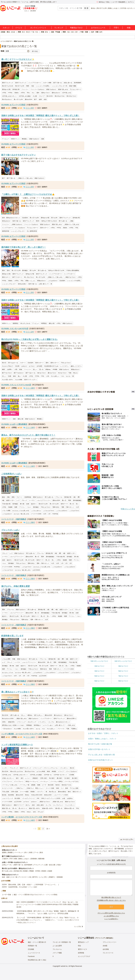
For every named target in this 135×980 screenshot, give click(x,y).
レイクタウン (65, 366)
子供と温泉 (6, 792)
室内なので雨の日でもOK (56, 270)
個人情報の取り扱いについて (111, 897)
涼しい (4, 376)
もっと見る (78, 926)
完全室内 (25, 218)
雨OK (38, 221)
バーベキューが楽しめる (10, 785)
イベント (19, 28)
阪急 (3, 497)
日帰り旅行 (44, 778)
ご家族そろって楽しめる (25, 178)
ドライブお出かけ (71, 771)
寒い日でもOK (34, 218)
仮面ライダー (10, 500)
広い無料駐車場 (32, 231)
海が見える (53, 792)
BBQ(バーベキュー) (32, 781)
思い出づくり (23, 808)
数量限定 (16, 323)
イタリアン (40, 792)
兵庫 (76, 32)
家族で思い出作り (35, 808)
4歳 (3, 500)
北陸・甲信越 (55, 32)
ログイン (131, 2)
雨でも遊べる (63, 221)
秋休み (27, 795)
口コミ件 (29, 108)
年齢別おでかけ (76, 28)
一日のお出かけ (7, 729)
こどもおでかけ (74, 510)
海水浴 (57, 785)
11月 (78, 507)
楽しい (35, 369)
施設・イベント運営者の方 (37, 942)
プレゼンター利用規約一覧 (62, 942)
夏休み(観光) (62, 792)
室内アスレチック (21, 83)
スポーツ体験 (47, 83)
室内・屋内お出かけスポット (11, 218)
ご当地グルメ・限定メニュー (35, 788)
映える (75, 373)
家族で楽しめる (63, 89)
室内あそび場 (30, 274)
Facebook (31, 956)
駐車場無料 (78, 83)
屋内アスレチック (8, 83)
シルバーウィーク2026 (61, 795)
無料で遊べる (19, 865)
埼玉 (37, 32)
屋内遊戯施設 (77, 500)
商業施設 (29, 725)
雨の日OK (50, 96)
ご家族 (71, 221)
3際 (79, 497)
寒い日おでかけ (29, 277)
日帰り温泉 (15, 792)
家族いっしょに (30, 281)
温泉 (58, 788)
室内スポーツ (44, 228)
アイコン (22, 507)
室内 (8, 270)
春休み (93, 8)
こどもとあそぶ (36, 510)
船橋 (39, 785)
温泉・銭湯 (6, 877)
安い (77, 504)
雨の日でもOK (102, 8)
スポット (6, 28)
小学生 (4, 93)
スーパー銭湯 (24, 792)
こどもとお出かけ (62, 510)
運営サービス (83, 949)
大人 (33, 93)
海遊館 (10, 507)
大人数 (35, 96)
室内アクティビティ (30, 380)
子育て (116, 28)
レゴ (18, 500)
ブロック (24, 500)
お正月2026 (36, 570)
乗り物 (22, 504)
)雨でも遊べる (15, 715)
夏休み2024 (28, 99)
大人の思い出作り (8, 380)
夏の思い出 (59, 808)
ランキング (59, 28)
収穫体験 (34, 859)
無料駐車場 (6, 231)
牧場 (31, 852)
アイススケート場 (25, 877)
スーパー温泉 (50, 788)
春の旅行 (75, 778)
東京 (23, 32)
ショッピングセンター (18, 231)
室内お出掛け (22, 284)
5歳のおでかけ (123, 671)
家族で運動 (73, 86)
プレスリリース (108, 953)
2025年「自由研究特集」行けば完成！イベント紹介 (20, 887)
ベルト (29, 507)
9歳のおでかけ (123, 681)
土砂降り (10, 369)
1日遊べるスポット (8, 778)
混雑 (43, 139)
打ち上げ (41, 812)
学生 (28, 93)
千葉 (33, 32)
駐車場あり (37, 725)
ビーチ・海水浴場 (48, 785)
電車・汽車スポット (68, 507)
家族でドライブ (19, 805)
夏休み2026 (56, 500)
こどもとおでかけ (49, 510)
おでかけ (32, 366)
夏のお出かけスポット (63, 722)
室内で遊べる (17, 221)
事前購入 (25, 139)
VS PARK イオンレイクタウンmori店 (16, 385)
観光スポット (77, 792)
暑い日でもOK (18, 99)
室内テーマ (64, 504)
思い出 (41, 369)
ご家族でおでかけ (70, 277)
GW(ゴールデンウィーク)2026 (51, 798)
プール (36, 852)
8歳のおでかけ (99, 681)
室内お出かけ (6, 221)
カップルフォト (58, 805)
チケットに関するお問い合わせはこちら (111, 913)
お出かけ (24, 366)
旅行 (17, 778)
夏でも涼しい (39, 715)
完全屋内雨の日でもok (51, 366)
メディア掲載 (57, 953)
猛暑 (40, 99)
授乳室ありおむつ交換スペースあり (13, 725)
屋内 (3, 270)
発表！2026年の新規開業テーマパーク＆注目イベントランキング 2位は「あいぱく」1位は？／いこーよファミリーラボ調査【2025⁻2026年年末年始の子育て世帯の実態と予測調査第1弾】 (47, 904)
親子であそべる (30, 373)
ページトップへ (127, 840)
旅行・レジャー (26, 778)
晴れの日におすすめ (17, 771)
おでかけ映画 (41, 771)
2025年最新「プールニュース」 (46, 885)
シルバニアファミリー (44, 500)
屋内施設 (36, 507)
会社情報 (106, 949)
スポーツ (23, 363)
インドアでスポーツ (35, 83)
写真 (70, 373)
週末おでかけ (46, 93)
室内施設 (15, 504)
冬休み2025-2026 (37, 795)
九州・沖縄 (95, 32)
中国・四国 (84, 32)
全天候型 (39, 366)
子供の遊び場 (6, 504)
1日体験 (72, 775)
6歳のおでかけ (99, 676)
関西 (64, 32)
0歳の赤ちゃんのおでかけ (99, 661)
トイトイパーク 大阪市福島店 (14, 519)
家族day (48, 369)
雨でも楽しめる (7, 871)
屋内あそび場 (6, 89)
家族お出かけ (41, 281)
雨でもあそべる (13, 363)
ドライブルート (19, 781)
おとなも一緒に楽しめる (21, 514)
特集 (129, 28)
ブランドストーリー (110, 942)
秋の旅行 (52, 778)
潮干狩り (35, 877)
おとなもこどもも (8, 672)
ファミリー (25, 89)
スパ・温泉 (64, 788)
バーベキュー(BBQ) (56, 781)
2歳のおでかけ (99, 666)
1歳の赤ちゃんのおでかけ (123, 661)
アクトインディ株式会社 (104, 938)
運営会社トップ (83, 942)
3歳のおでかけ (123, 666)
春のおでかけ (42, 373)
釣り (26, 852)
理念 (79, 946)
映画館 (54, 771)
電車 (70, 500)
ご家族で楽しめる (21, 718)
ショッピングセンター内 (60, 86)
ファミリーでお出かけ (37, 89)
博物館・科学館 (35, 871)
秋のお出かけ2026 (8, 718)
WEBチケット (15, 139)
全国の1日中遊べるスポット (99, 749)
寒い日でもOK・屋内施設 (20, 270)
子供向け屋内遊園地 (73, 270)
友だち (28, 805)
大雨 (16, 369)
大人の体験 (19, 380)
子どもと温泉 (74, 788)
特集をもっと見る (128, 509)
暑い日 (64, 500)
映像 (14, 659)
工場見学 (5, 859)
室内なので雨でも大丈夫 (49, 221)
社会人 (29, 812)
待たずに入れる (25, 323)
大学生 (23, 93)
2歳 (74, 497)
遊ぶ (19, 376)
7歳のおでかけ (123, 676)
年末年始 (55, 514)
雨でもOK (54, 218)
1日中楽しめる (67, 93)
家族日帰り (12, 722)
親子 (35, 99)
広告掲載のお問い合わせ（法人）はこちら (111, 900)
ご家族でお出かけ (17, 224)
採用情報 (81, 953)
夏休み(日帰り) (71, 718)
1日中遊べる (48, 775)
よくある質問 (57, 946)
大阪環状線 (28, 497)
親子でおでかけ (7, 373)
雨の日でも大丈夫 (8, 86)
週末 (38, 93)
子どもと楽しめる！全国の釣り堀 (101, 755)
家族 (21, 369)
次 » (48, 829)
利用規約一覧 (32, 946)
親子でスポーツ (17, 277)
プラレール (59, 497)
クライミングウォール (51, 768)
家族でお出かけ (51, 89)
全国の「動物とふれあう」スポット (102, 739)
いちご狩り (44, 877)
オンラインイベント (38, 28)
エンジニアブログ (84, 956)
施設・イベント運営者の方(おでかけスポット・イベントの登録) (35, 895)
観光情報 (11, 795)
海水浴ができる (66, 785)
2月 (66, 563)
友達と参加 (40, 805)
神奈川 (28, 32)
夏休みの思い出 (69, 808)
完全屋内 (62, 281)
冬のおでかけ (62, 373)
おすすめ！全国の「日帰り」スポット (103, 733)
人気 (48, 376)
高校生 (17, 93)
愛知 (47, 32)
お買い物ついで (44, 284)
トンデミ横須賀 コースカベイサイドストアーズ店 (22, 734)
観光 (69, 792)
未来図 (105, 946)
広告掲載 (31, 949)
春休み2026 (48, 795)
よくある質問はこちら (111, 916)
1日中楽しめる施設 (25, 96)
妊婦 (28, 504)
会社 (34, 812)
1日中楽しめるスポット (9, 96)
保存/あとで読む (103, 2)
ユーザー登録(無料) (119, 2)
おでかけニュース (98, 28)
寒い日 (72, 504)
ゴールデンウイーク (28, 798)
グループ (42, 96)
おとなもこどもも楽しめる (21, 510)
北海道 (13, 32)
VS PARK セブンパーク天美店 (13, 105)
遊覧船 (33, 785)
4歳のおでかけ (99, 671)
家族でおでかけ (70, 802)
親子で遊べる (58, 83)
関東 (20, 32)
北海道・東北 (5, 32)
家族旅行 (35, 778)
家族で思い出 (6, 808)
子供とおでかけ (66, 363)
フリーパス (61, 729)
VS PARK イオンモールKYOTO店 (15, 329)
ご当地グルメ (19, 788)
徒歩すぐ (34, 504)
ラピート (19, 497)
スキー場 (14, 877)
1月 (49, 514)
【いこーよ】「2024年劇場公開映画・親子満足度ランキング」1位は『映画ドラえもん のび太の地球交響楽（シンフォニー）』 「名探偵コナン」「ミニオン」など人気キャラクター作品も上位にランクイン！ (48, 920)
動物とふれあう (114, 8)
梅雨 (3, 369)
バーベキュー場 (24, 785)
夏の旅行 (60, 778)
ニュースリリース (34, 953)
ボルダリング (32, 722)
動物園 (10, 852)
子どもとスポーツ (76, 89)
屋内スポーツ (6, 277)
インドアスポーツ (8, 228)
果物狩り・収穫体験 (56, 877)
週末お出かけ (56, 93)
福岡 (101, 32)
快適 (10, 376)
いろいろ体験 (6, 510)
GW (38, 798)
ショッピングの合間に (43, 86)
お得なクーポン (7, 865)
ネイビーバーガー (8, 788)
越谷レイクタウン (76, 366)
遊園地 (4, 852)
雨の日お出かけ (7, 99)
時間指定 (44, 323)
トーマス (32, 500)
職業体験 (41, 859)
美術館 (33, 792)
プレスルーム (57, 949)
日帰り (4, 722)
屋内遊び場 (68, 497)
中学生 (10, 93)
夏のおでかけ (52, 373)
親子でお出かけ (19, 373)
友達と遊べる (68, 83)
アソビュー (6, 139)
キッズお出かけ (20, 228)
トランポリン (42, 722)
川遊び (59, 865)
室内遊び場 (16, 89)
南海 (13, 497)
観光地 (4, 795)
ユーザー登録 (6, 895)
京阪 (8, 497)
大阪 (68, 32)
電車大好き (56, 507)
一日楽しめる (71, 725)
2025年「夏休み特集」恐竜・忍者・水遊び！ (17, 885)
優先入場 (52, 323)
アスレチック (14, 768)
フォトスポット (70, 805)
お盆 (64, 798)
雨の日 (4, 363)
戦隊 (16, 507)
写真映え (74, 729)
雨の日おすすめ (60, 96)
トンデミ (5, 768)
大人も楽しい (55, 376)
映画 (48, 771)
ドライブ (61, 771)
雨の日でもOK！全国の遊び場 (100, 744)
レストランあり (48, 725)
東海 (43, 32)
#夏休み (30, 715)
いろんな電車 (6, 659)
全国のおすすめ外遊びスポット (101, 760)
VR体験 (55, 369)
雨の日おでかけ (71, 96)
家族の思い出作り (48, 808)
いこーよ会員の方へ (111, 919)
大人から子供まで (8, 366)
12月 (45, 514)
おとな (68, 376)
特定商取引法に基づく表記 (37, 960)
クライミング (21, 722)
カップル (51, 722)
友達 (45, 99)
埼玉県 (17, 366)
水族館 (50, 871)
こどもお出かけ (53, 281)
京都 (72, 32)
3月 (71, 563)
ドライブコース (7, 781)
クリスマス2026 (36, 514)
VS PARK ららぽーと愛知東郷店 (14, 424)
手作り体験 (13, 859)
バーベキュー (44, 781)
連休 (14, 376)
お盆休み (70, 798)
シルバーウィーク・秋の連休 (11, 798)
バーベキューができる (71, 781)
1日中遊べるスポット (128, 8)
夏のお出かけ (58, 715)
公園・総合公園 (50, 865)
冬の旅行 (67, 778)
